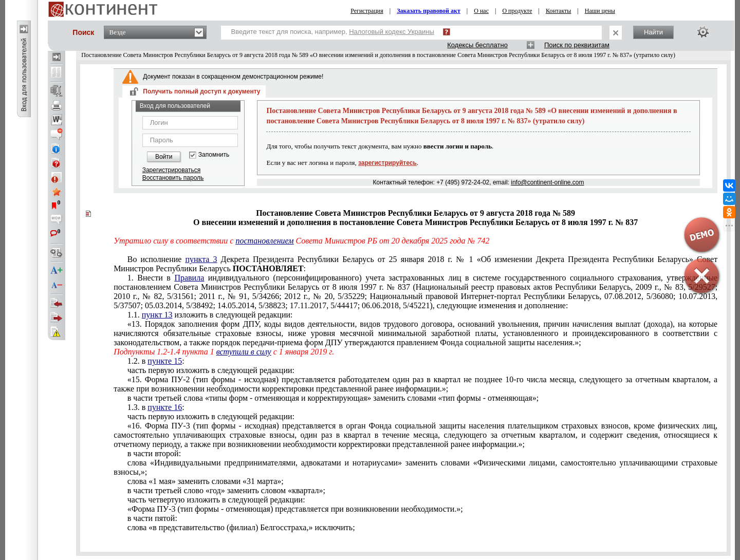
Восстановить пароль (173, 178)
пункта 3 (201, 259)
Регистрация (367, 11)
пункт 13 (157, 315)
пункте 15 (165, 361)
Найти (653, 32)
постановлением (264, 241)
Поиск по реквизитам (577, 45)
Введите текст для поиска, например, (333, 32)
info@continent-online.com (547, 182)
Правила (189, 278)
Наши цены (600, 11)
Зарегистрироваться (171, 170)
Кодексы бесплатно (477, 45)
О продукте (517, 11)
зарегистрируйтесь (387, 163)
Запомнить (214, 155)
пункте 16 (165, 407)
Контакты (559, 11)
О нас (481, 11)
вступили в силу (244, 352)
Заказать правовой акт (429, 11)
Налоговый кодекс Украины (392, 32)
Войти (164, 157)
